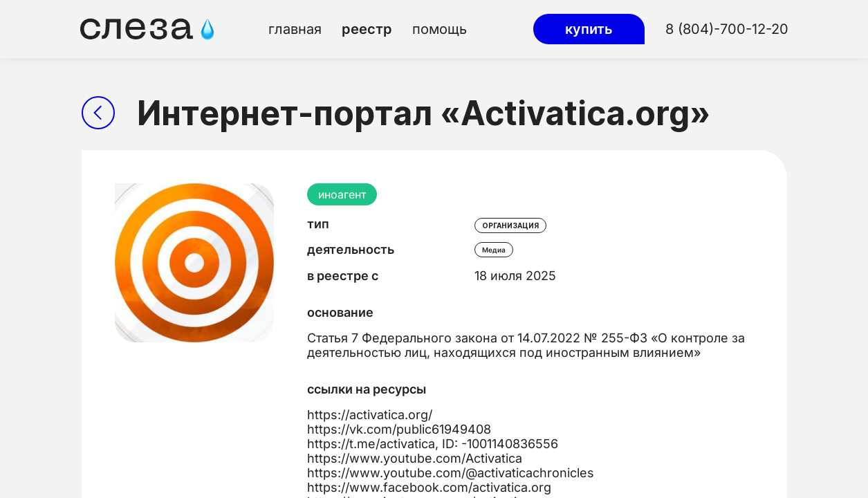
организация (510, 225)
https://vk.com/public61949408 (399, 429)
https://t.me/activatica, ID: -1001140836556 (433, 444)
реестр (367, 29)
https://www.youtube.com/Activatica (415, 458)
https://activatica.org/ (370, 415)
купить (589, 29)
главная (295, 29)
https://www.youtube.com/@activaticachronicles (451, 473)
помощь (440, 29)
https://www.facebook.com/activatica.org (429, 487)
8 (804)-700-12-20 (727, 29)
